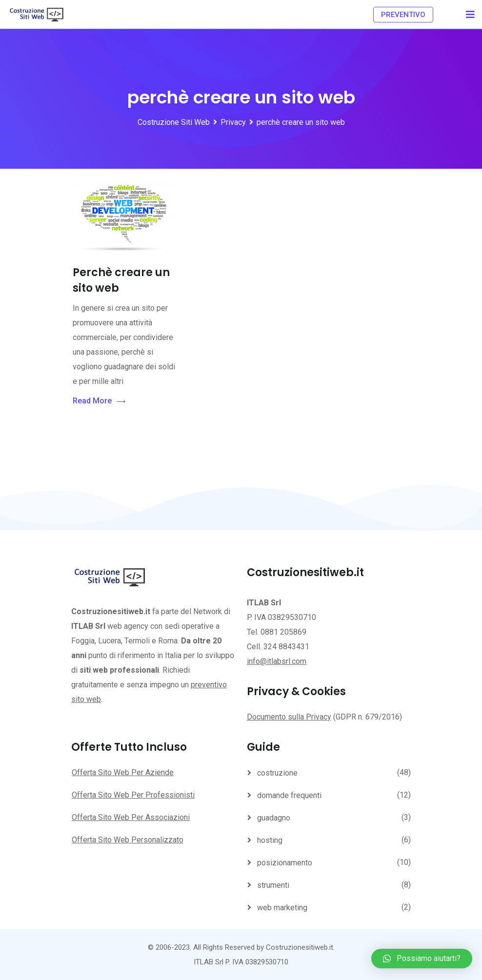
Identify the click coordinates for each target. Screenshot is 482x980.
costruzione (277, 773)
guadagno (274, 818)
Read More (99, 401)
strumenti (273, 885)
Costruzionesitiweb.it (300, 947)
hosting (270, 840)
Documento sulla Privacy (289, 717)
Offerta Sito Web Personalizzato (128, 840)
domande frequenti (289, 795)
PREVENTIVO (403, 15)
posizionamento (285, 863)
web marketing (282, 908)
